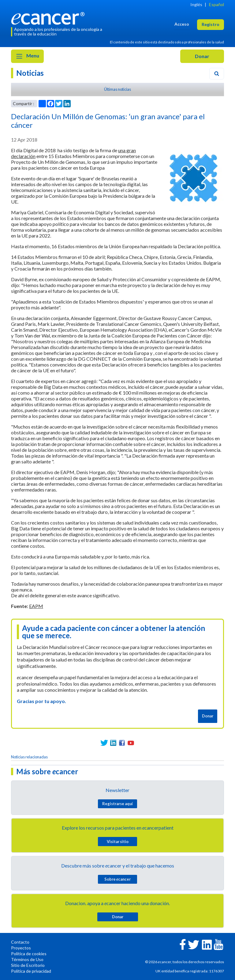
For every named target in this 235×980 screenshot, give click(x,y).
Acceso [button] (182, 24)
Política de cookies (29, 954)
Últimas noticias (117, 89)
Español (216, 4)
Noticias (30, 73)
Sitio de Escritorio (28, 965)
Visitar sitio (118, 842)
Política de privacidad (31, 971)
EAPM (36, 606)
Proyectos (21, 948)
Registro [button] (211, 24)
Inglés (196, 4)
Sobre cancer (117, 879)
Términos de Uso (27, 959)
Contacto (20, 942)
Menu (27, 56)
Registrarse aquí (117, 804)
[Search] (217, 74)
